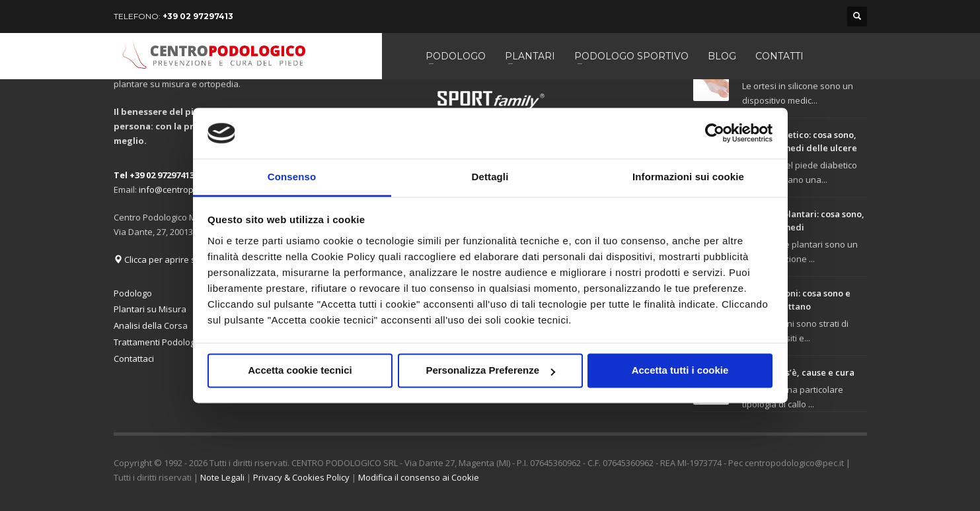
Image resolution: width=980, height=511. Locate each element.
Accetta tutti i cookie (680, 371)
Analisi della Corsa (151, 325)
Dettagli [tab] (490, 177)
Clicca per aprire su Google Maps (185, 259)
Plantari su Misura (150, 309)
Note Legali (222, 477)
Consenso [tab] (292, 177)
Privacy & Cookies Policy (301, 477)
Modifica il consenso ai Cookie (419, 477)
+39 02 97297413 (198, 16)
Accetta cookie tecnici (300, 371)
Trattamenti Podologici (158, 342)
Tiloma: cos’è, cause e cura (798, 372)
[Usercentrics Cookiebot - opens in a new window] (715, 133)
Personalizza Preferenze (490, 371)
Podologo (133, 293)
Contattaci (134, 358)
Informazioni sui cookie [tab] (688, 177)
